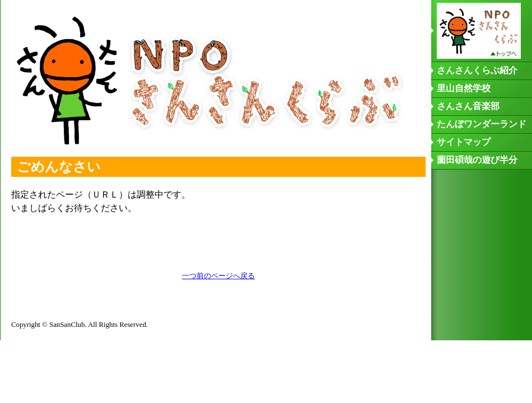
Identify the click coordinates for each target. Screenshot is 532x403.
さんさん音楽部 (468, 106)
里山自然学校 (464, 88)
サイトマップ (464, 142)
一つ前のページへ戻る (218, 276)
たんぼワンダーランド (482, 124)
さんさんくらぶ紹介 (477, 70)
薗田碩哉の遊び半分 (477, 160)
